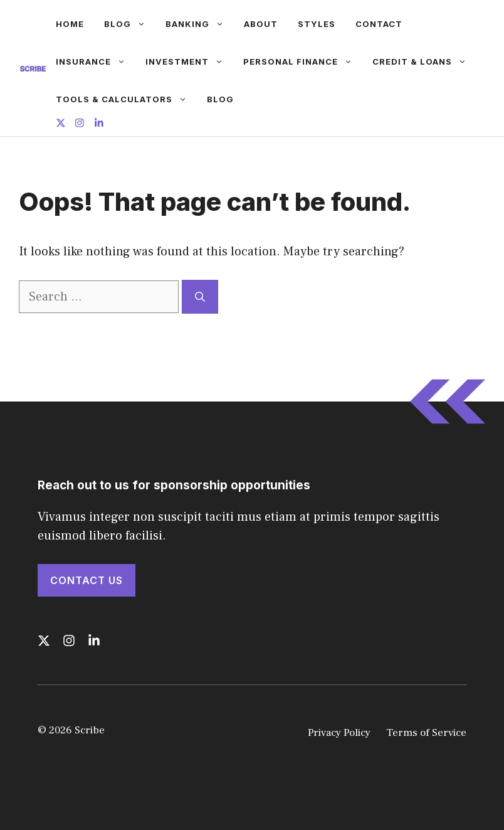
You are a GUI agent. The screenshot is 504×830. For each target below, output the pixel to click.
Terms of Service (426, 733)
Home (70, 24)
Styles (317, 24)
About (261, 24)
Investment (189, 61)
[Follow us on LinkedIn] (99, 125)
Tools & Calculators (126, 99)
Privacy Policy (339, 733)
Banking (200, 24)
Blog (130, 24)
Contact (379, 24)
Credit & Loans (424, 61)
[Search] (200, 297)
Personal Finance (303, 61)
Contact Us (87, 580)
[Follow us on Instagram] (80, 125)
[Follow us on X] (61, 125)
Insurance (96, 61)
